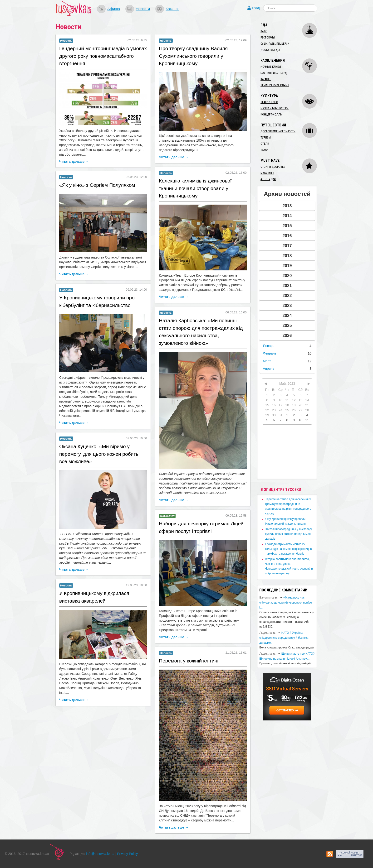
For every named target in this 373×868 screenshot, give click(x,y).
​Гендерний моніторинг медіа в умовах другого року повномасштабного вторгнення (103, 56)
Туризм (266, 138)
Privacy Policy (127, 854)
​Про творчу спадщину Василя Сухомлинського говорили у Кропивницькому (193, 56)
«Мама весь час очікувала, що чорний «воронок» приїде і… (286, 603)
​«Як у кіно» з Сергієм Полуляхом (97, 185)
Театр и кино (269, 102)
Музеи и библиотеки (275, 108)
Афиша (114, 9)
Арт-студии (268, 179)
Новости (143, 9)
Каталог (172, 9)
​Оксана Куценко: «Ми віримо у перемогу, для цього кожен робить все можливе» (99, 454)
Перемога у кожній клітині (189, 661)
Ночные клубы (271, 67)
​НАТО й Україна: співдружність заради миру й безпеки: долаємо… (284, 638)
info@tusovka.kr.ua (100, 854)
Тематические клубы (275, 85)
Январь (269, 346)
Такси (264, 150)
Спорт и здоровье (273, 167)
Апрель (269, 369)
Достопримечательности (278, 131)
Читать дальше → (74, 162)
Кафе (264, 31)
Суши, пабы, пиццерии (275, 44)
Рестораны (268, 38)
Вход (256, 8)
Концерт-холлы (271, 115)
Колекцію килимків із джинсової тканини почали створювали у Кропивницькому (195, 188)
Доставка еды (270, 50)
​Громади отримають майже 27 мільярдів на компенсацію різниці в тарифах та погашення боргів (288, 549)
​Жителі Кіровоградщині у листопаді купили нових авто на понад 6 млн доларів (289, 534)
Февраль (270, 353)
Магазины (267, 173)
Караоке (266, 79)
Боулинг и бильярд (274, 73)
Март (267, 361)
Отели (265, 144)
